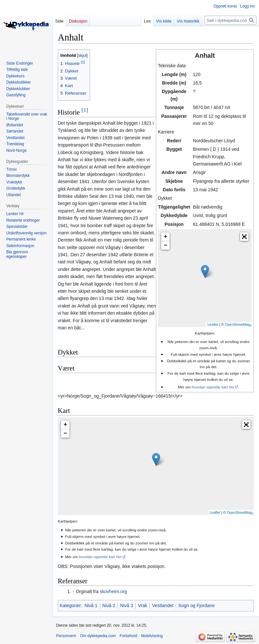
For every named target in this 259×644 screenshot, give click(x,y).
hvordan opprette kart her (213, 387)
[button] (244, 237)
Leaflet (213, 324)
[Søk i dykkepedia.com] (230, 20)
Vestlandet (163, 605)
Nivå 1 (91, 605)
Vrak (143, 605)
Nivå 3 (127, 605)
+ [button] (166, 237)
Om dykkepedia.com (98, 636)
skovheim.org (113, 591)
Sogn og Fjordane (197, 605)
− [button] (166, 245)
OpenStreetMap (237, 324)
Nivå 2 (109, 605)
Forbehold (129, 636)
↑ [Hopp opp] (74, 591)
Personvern (66, 636)
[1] (85, 110)
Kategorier (70, 605)
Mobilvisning (152, 636)
